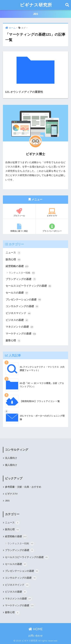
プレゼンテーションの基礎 (24, 300)
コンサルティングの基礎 (22, 306)
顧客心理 (13, 341)
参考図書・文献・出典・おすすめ (23, 487)
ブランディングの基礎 (21, 279)
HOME (36, 629)
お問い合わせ (35, 636)
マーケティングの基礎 (21, 334)
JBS (35, 14)
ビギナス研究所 (36, 5)
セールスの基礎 (17, 293)
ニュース (13, 253)
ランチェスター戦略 (22, 273)
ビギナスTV (52, 213)
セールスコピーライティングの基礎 (29, 286)
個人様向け (11, 465)
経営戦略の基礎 (17, 266)
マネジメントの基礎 (20, 327)
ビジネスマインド (18, 313)
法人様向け (11, 458)
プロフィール (19, 213)
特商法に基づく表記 (19, 228)
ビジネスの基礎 (17, 320)
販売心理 (13, 260)
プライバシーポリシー (52, 228)
